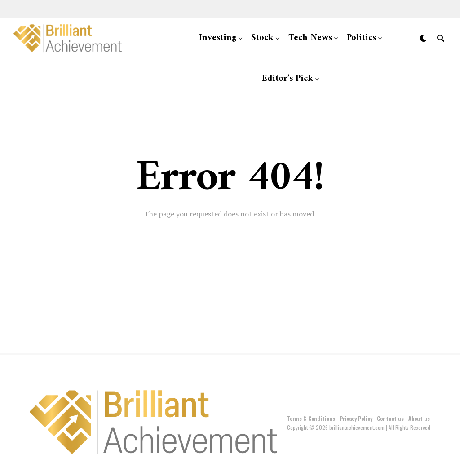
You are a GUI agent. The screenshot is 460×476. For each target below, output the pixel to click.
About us (419, 418)
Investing (218, 38)
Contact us (390, 418)
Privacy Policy (356, 418)
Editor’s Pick (287, 79)
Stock (262, 38)
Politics (361, 38)
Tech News (310, 38)
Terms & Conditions (311, 418)
